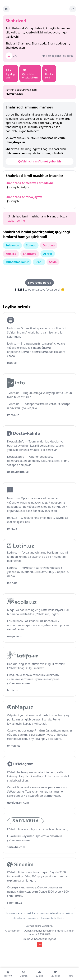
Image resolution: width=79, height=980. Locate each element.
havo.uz (45, 918)
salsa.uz (21, 913)
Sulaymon (12, 245)
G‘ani (39, 262)
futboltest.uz (58, 918)
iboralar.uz (19, 918)
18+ (39, 944)
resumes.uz (33, 918)
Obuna (26, 939)
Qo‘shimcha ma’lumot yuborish (39, 161)
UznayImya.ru (15, 142)
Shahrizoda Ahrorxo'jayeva (24, 197)
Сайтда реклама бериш (39, 926)
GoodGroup (41, 939)
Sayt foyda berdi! (39, 283)
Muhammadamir (17, 262)
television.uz (57, 913)
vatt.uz (69, 913)
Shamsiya (30, 254)
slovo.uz (44, 913)
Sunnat (31, 245)
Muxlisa (11, 254)
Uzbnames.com (16, 153)
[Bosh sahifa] (6, 9)
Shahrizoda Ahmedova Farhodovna (30, 183)
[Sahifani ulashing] (73, 9)
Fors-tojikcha (54, 56)
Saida (53, 262)
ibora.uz (10, 913)
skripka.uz (32, 913)
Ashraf (48, 254)
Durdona (49, 245)
